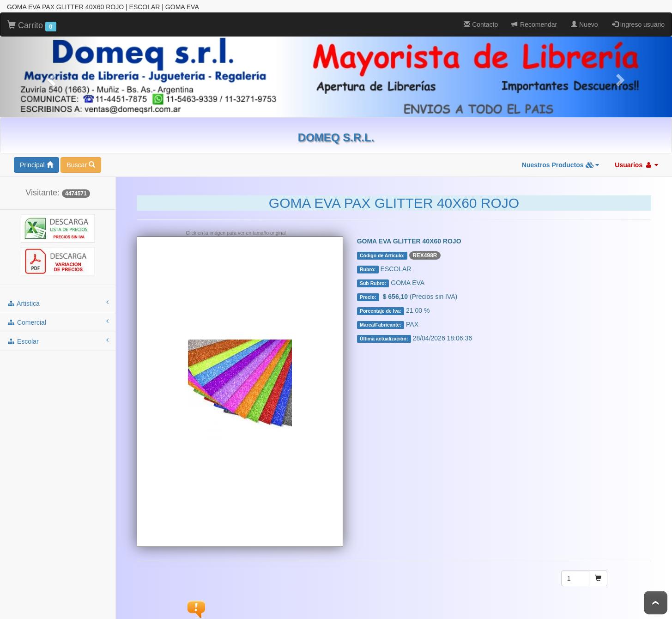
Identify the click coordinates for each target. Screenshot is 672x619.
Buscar (81, 165)
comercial (58, 322)
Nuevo (584, 24)
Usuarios (636, 165)
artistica (58, 303)
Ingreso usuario (638, 24)
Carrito (32, 26)
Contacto (481, 24)
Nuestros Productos (561, 165)
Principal (36, 165)
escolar (58, 341)
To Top (656, 603)
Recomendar (534, 24)
